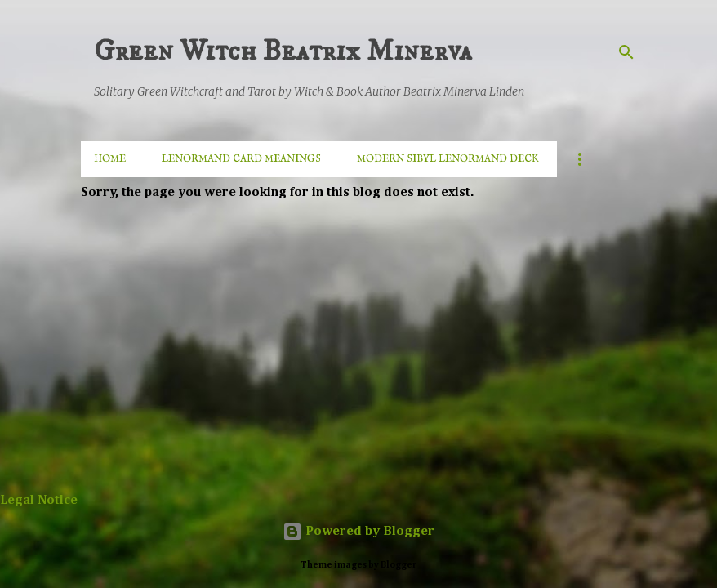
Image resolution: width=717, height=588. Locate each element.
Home (110, 159)
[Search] (626, 52)
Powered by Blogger (358, 532)
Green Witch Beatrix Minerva (283, 51)
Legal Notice (39, 501)
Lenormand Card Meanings (241, 159)
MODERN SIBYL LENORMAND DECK (448, 159)
